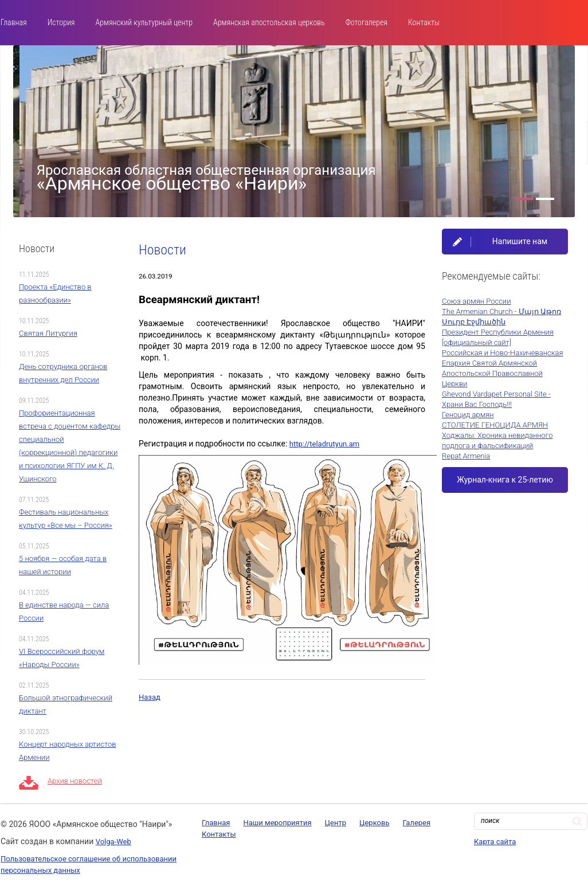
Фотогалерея (366, 22)
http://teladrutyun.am (324, 444)
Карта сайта (495, 842)
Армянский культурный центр (144, 22)
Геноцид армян (468, 415)
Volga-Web (113, 842)
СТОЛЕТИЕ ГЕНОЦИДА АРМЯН (495, 425)
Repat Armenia (466, 456)
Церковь (375, 823)
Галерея (416, 823)
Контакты (424, 22)
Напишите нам (520, 241)
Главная (14, 22)
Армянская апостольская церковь (269, 22)
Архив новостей (75, 781)
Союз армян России (476, 301)
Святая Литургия (48, 333)
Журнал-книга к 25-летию (505, 480)
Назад (150, 697)
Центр (336, 823)
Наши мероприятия (277, 823)
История (61, 22)
